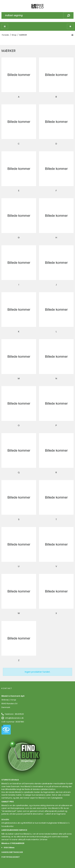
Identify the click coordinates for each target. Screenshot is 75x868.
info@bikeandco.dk (14, 718)
